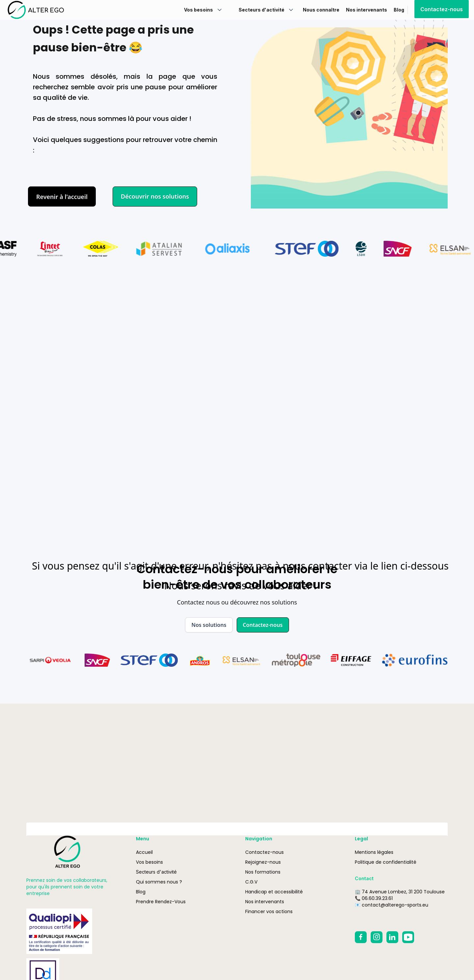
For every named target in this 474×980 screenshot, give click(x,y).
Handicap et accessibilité (274, 892)
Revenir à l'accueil (62, 197)
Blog (141, 892)
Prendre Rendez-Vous (161, 902)
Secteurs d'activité (156, 872)
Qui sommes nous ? (159, 882)
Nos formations (263, 872)
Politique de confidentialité (386, 862)
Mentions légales (374, 852)
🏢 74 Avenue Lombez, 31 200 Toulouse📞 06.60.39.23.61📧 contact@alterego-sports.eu (400, 898)
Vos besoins (149, 862)
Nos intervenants (265, 902)
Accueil (144, 852)
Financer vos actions (269, 911)
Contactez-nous (442, 9)
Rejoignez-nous (263, 862)
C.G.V (251, 882)
